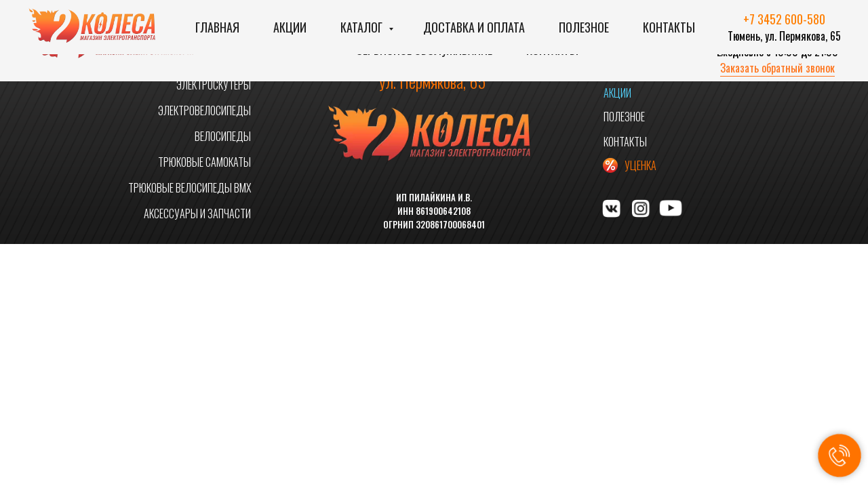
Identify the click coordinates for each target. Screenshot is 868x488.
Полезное (584, 27)
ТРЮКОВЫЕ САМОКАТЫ (204, 162)
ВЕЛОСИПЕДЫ (223, 136)
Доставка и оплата (474, 27)
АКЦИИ (617, 93)
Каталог (363, 27)
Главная (217, 27)
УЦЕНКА (640, 165)
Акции (290, 27)
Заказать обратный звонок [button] (777, 68)
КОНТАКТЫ (625, 142)
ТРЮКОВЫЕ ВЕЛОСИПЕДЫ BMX (190, 188)
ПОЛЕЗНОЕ (624, 117)
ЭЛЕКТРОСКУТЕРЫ (214, 85)
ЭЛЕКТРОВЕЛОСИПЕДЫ (204, 110)
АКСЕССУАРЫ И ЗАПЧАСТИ (197, 213)
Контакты (669, 27)
